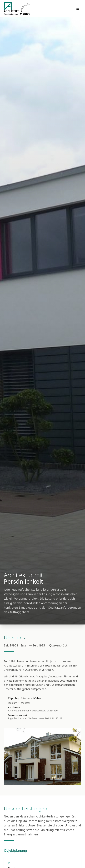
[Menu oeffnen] (78, 8)
